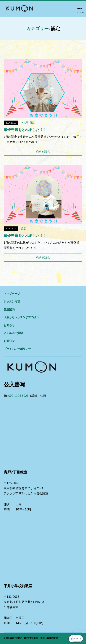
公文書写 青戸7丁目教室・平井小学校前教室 (35, 638)
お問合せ (9, 341)
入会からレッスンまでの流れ (21, 317)
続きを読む (43, 151)
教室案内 (9, 309)
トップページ (12, 294)
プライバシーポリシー (17, 349)
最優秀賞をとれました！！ (25, 130)
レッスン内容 (12, 301)
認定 (33, 123)
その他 (25, 123)
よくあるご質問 (13, 333)
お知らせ (9, 325)
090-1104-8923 (18, 396)
